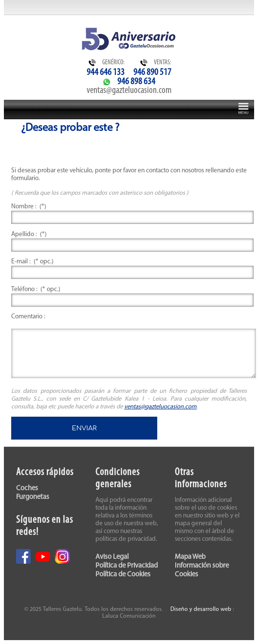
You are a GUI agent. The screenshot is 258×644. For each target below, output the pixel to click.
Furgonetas (33, 497)
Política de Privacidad (127, 566)
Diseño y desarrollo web (201, 609)
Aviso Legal (112, 557)
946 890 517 (152, 73)
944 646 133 (106, 73)
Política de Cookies (123, 575)
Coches (27, 488)
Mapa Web (190, 557)
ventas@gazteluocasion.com (129, 91)
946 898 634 (136, 82)
